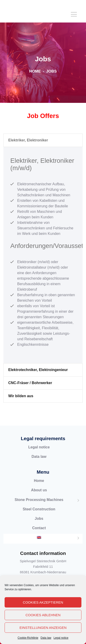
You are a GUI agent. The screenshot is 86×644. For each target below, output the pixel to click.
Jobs (39, 524)
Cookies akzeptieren (43, 602)
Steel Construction (39, 514)
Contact (39, 533)
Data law (46, 638)
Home (35, 77)
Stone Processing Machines (39, 505)
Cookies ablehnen (43, 615)
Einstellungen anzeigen (43, 628)
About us (39, 496)
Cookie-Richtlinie (28, 638)
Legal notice (61, 638)
